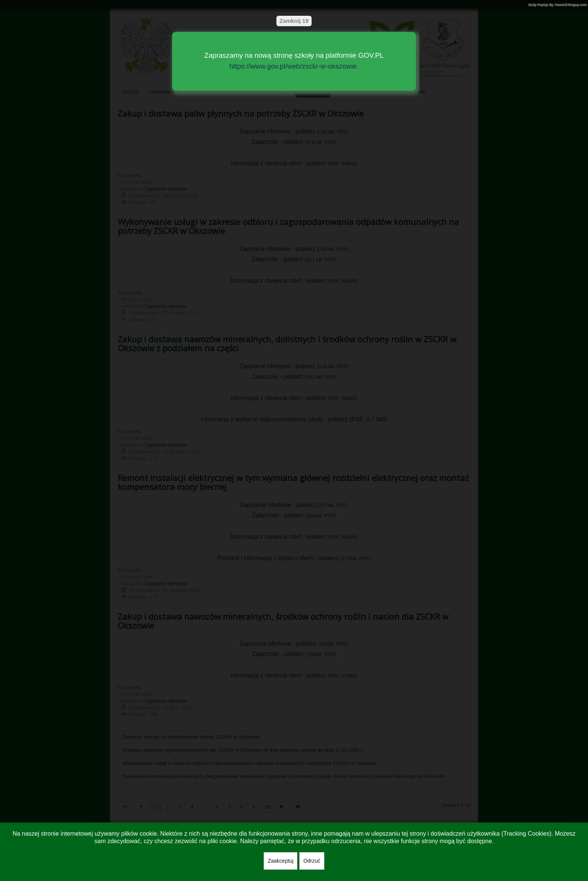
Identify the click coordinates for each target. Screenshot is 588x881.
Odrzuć (312, 861)
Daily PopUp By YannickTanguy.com (558, 5)
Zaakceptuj (280, 861)
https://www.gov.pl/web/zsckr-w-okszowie (293, 66)
